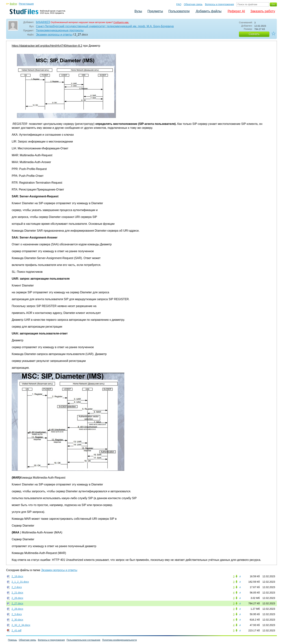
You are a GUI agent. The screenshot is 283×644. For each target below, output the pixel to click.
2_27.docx (17, 603)
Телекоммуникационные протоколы (60, 30)
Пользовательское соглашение (83, 640)
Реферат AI (236, 11)
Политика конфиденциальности (119, 640)
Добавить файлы (209, 11)
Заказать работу (263, 11)
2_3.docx (17, 614)
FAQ (179, 4)
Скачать (254, 34)
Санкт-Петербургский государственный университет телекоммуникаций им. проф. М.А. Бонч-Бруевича (105, 26)
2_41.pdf (17, 630)
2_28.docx (17, 609)
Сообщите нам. (121, 22)
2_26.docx (17, 598)
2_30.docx (17, 620)
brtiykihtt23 (43, 22)
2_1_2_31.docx (20, 582)
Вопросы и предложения (219, 4)
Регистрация (26, 4)
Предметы (155, 11)
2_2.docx (17, 587)
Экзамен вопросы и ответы (54, 35)
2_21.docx (17, 593)
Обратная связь (193, 4)
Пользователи (179, 11)
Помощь (12, 640)
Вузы (138, 11)
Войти (13, 4)
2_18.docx (17, 576)
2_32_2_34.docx (21, 625)
